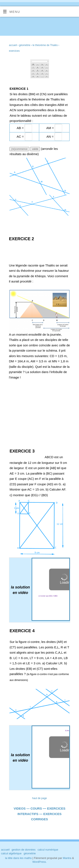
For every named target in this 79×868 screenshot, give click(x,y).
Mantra (67, 858)
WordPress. (39, 862)
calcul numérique (48, 850)
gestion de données (23, 850)
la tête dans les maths (18, 858)
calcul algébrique (11, 853)
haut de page (39, 798)
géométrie (30, 853)
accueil (13, 45)
